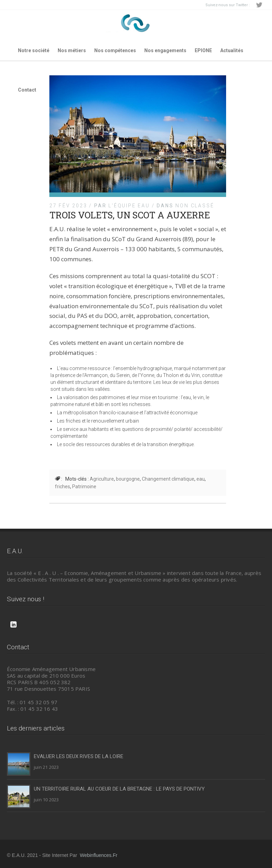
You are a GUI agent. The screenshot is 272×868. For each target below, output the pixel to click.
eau (201, 479)
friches (62, 487)
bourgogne (128, 479)
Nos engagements (165, 50)
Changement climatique (168, 479)
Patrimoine (84, 487)
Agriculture (102, 479)
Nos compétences (115, 50)
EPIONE (203, 50)
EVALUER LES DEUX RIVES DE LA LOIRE (79, 756)
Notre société (34, 50)
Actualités (232, 50)
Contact (27, 90)
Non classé (195, 206)
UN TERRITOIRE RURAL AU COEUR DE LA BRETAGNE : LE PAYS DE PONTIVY (119, 789)
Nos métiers (72, 50)
